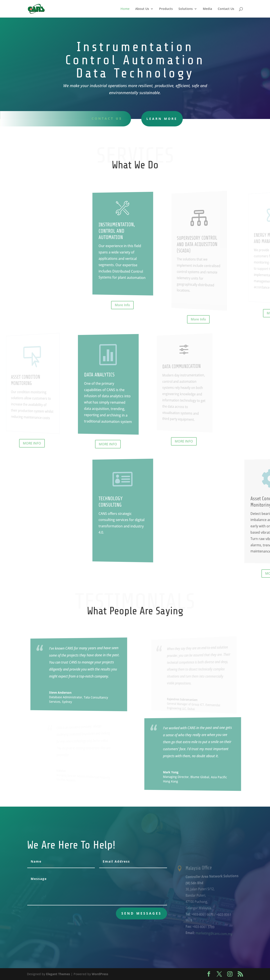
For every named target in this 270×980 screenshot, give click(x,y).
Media (207, 9)
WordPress (100, 974)
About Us (142, 9)
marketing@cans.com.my (213, 934)
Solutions (186, 9)
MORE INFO (32, 443)
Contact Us (226, 9)
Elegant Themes (58, 974)
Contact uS (104, 118)
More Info (122, 305)
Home (125, 9)
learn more (151, 119)
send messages (141, 913)
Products (166, 9)
